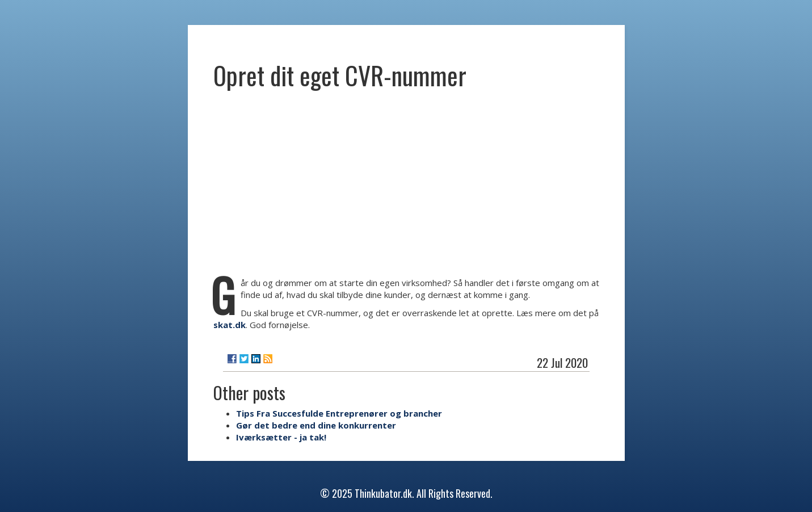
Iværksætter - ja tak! (281, 437)
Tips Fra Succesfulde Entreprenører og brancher (339, 413)
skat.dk (230, 325)
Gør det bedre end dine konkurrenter (316, 425)
